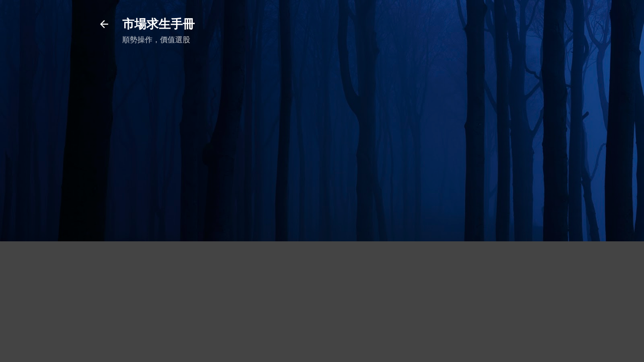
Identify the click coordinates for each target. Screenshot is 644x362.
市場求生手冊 (158, 24)
